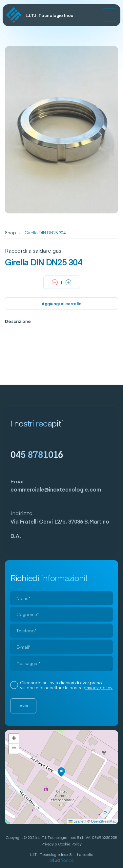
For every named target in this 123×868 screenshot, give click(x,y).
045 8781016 (37, 454)
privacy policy (98, 687)
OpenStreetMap (104, 821)
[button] (61, 772)
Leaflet (76, 821)
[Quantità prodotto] (62, 283)
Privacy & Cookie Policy (61, 844)
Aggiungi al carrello (62, 303)
